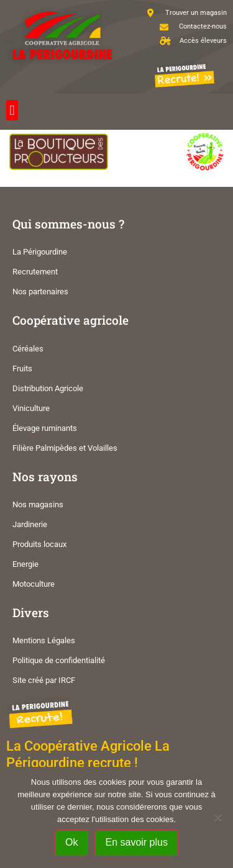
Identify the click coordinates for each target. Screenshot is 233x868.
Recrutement (35, 272)
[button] (12, 110)
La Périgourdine (40, 252)
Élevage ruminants (45, 428)
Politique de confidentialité (59, 660)
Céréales (28, 349)
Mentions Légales (44, 640)
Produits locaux (39, 544)
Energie (25, 564)
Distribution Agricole (48, 388)
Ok (71, 842)
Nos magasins (38, 504)
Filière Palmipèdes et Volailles (65, 448)
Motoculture (34, 584)
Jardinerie (30, 524)
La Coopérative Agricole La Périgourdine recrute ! (88, 754)
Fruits (22, 368)
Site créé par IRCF (44, 680)
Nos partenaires (40, 292)
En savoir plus (136, 842)
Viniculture (31, 408)
